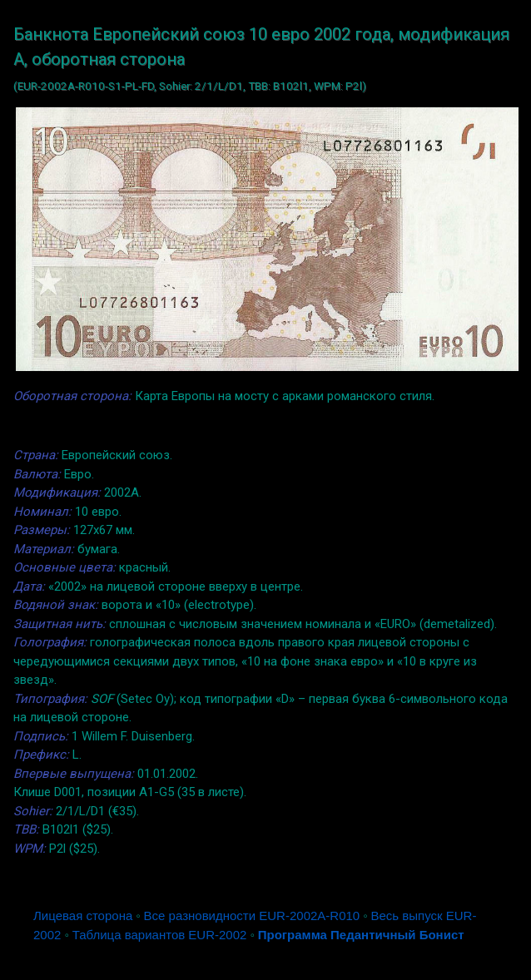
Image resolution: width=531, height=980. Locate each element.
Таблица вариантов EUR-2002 (160, 935)
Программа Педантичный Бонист (361, 935)
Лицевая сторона (83, 916)
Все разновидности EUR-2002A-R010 (252, 916)
